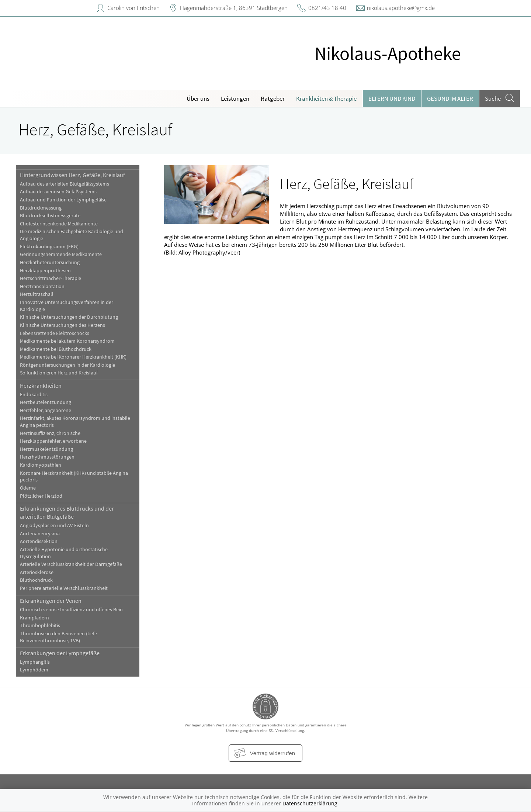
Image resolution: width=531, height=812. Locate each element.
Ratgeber (273, 99)
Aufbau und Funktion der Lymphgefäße (63, 200)
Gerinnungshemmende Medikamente (61, 254)
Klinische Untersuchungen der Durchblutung (69, 317)
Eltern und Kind (392, 99)
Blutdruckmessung (41, 208)
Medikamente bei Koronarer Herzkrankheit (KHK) (73, 357)
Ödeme (28, 488)
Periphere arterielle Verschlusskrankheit (64, 588)
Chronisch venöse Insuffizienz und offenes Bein (71, 610)
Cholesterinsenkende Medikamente (59, 224)
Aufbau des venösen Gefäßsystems (58, 192)
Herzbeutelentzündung (46, 402)
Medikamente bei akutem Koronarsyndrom (67, 341)
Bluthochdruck (36, 580)
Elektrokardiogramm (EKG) (49, 247)
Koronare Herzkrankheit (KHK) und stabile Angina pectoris (74, 477)
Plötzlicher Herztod (41, 496)
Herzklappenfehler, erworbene (53, 441)
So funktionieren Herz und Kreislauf (59, 373)
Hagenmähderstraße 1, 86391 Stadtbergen (234, 8)
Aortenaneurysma (40, 534)
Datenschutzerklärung (310, 803)
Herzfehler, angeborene (46, 410)
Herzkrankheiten (41, 386)
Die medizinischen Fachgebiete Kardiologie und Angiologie (72, 235)
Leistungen (235, 99)
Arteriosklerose (37, 572)
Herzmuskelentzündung (46, 449)
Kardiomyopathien (41, 465)
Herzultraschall (37, 294)
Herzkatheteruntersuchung (50, 262)
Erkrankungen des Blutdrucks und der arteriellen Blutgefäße (67, 512)
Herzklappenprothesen (45, 271)
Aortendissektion (39, 541)
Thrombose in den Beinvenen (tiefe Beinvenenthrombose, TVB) (58, 637)
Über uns (198, 99)
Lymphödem (34, 670)
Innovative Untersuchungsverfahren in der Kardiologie (67, 306)
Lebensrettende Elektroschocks (55, 333)
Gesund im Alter (450, 99)
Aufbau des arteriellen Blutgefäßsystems (65, 184)
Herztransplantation (42, 286)
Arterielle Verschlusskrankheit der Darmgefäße (71, 564)
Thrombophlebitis (40, 626)
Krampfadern (34, 618)
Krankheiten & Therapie (326, 99)
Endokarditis (34, 395)
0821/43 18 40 (327, 8)
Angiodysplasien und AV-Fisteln (54, 526)
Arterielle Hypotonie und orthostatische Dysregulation (64, 553)
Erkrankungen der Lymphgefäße (60, 653)
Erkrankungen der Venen (51, 601)
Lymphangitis (35, 662)
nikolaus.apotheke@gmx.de (401, 8)
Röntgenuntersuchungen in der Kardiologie (67, 365)
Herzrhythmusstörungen (47, 457)
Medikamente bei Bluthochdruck (56, 349)
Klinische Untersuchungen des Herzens (63, 325)
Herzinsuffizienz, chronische (50, 433)
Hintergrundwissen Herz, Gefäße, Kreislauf (72, 175)
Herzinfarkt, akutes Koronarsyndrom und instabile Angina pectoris (75, 422)
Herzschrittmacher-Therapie (51, 278)
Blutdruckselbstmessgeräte (50, 216)
